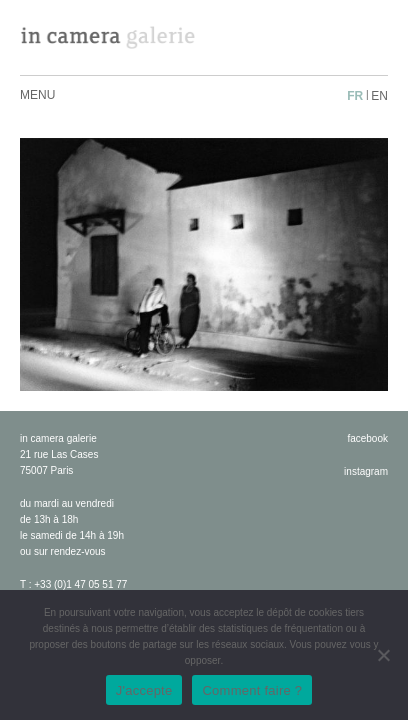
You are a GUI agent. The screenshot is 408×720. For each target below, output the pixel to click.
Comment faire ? (252, 690)
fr (355, 96)
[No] (383, 655)
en (379, 96)
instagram (366, 471)
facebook (367, 438)
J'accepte (144, 690)
